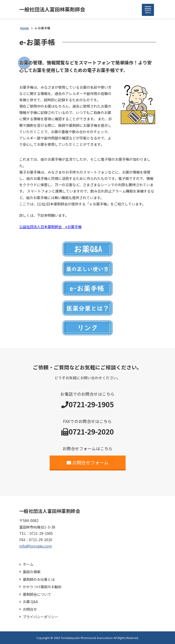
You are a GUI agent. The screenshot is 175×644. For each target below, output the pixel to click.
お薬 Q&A (30, 602)
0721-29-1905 (91, 404)
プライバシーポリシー (41, 617)
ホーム (28, 564)
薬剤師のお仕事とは (39, 579)
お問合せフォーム (87, 462)
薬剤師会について (37, 594)
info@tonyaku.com (36, 546)
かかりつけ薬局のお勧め (42, 587)
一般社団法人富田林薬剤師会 (52, 9)
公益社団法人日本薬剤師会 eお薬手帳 (50, 227)
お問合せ (30, 609)
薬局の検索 (32, 572)
